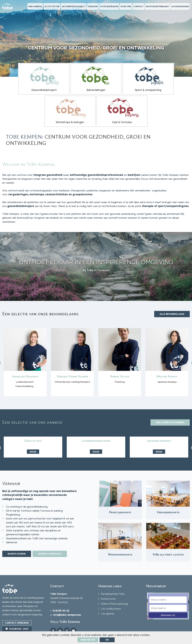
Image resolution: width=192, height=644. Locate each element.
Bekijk (33, 428)
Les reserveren (180, 7)
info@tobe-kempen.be (67, 605)
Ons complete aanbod (169, 399)
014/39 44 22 (61, 601)
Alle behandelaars (171, 287)
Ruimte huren (18, 542)
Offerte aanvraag (53, 542)
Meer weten (88, 640)
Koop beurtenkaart (157, 7)
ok (107, 640)
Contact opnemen (17, 613)
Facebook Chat (17, 619)
